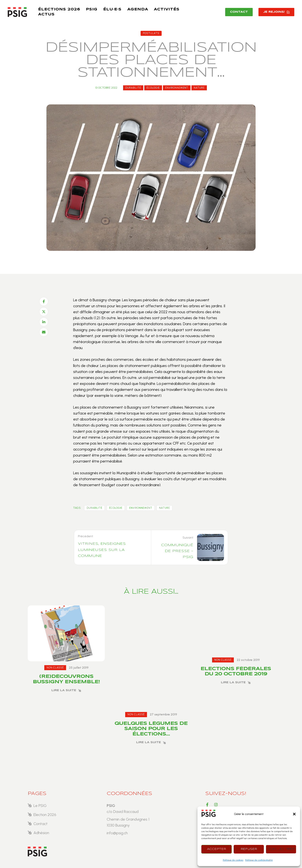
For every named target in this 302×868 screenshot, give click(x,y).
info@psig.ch (117, 833)
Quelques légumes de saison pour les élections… (151, 729)
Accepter (216, 849)
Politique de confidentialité (259, 860)
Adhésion (41, 833)
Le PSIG (40, 806)
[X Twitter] (44, 312)
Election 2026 (45, 815)
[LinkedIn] (44, 322)
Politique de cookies (233, 860)
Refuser (249, 849)
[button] (294, 814)
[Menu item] (59, 10)
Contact (41, 824)
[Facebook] (44, 301)
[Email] (44, 332)
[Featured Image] (66, 633)
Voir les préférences (282, 849)
